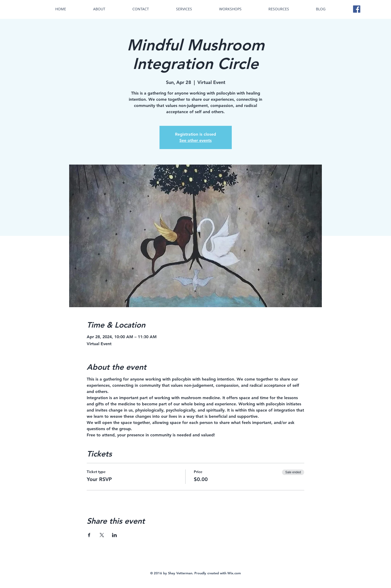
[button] (184, 9)
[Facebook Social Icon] (357, 9)
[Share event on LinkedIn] (114, 535)
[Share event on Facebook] (89, 535)
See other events (196, 140)
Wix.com (234, 573)
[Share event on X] (102, 535)
